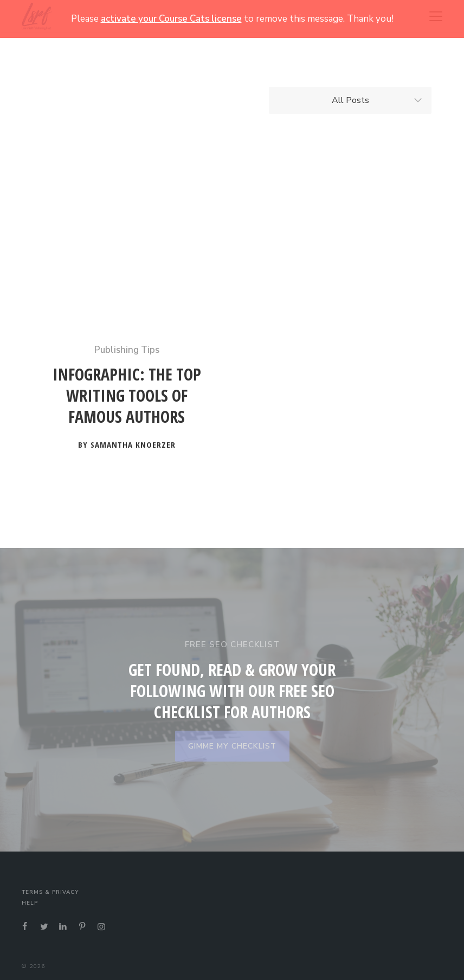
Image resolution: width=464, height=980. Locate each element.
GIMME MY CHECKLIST (232, 746)
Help (30, 903)
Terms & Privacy (50, 892)
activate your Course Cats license (171, 19)
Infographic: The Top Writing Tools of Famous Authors (127, 396)
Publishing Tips (127, 350)
